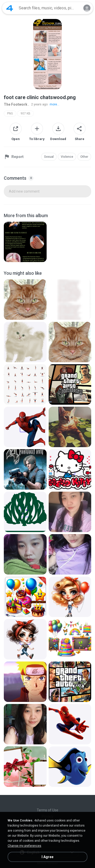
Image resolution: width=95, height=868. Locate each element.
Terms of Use (48, 810)
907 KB (25, 113)
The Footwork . (16, 104)
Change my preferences (24, 846)
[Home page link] (10, 8)
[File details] (25, 242)
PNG (10, 113)
